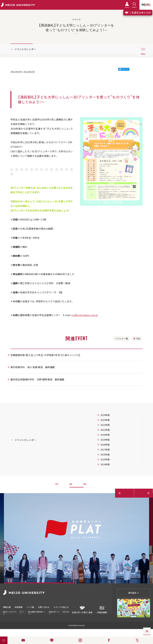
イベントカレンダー (25, 49)
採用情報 (19, 607)
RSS (137, 339)
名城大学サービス (54, 613)
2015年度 (105, 459)
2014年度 (105, 464)
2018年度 (105, 445)
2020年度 (105, 435)
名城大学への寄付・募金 (82, 610)
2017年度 (105, 450)
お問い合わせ (44, 607)
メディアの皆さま (61, 607)
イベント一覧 (122, 339)
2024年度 (105, 415)
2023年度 (105, 420)
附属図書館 (102, 610)
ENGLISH (66, 612)
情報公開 (7, 607)
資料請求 (134, 593)
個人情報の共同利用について (36, 613)
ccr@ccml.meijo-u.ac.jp (85, 315)
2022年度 (105, 425)
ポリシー (22, 613)
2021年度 (105, 430)
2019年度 (105, 440)
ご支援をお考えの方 (138, 13)
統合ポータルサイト (10, 613)
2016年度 (105, 455)
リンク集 (30, 607)
